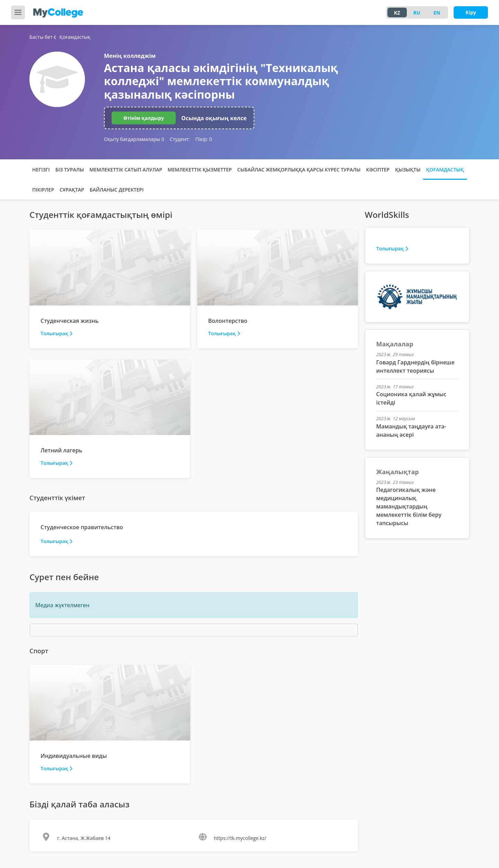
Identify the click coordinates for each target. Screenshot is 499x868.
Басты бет (41, 37)
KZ (397, 13)
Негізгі (41, 170)
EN (437, 13)
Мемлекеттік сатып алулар (126, 170)
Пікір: (203, 139)
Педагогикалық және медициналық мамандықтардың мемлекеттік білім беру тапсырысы (409, 506)
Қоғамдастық (445, 170)
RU (417, 13)
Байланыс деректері (117, 190)
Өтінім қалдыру (144, 118)
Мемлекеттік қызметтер (200, 170)
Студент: (180, 139)
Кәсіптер (378, 170)
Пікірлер (43, 190)
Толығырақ (56, 333)
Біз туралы (70, 170)
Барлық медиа (193, 630)
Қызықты (408, 170)
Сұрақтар (72, 190)
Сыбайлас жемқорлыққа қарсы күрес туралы (299, 170)
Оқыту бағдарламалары (134, 139)
